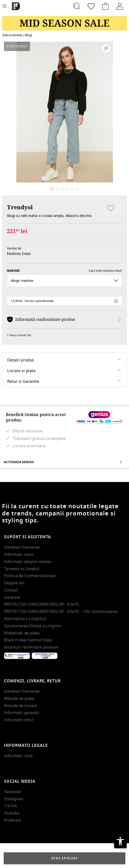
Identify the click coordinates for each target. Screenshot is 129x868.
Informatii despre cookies (28, 562)
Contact (11, 590)
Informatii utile (18, 756)
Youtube (12, 813)
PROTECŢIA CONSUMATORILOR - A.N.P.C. (42, 604)
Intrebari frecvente (22, 547)
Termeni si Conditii (22, 569)
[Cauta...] (77, 6)
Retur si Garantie (23, 381)
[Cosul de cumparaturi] (105, 6)
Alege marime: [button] (64, 281)
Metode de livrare (20, 706)
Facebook (13, 792)
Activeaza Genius (64, 462)
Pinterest (13, 820)
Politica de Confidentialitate (30, 576)
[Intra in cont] (120, 6)
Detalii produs (21, 360)
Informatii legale (26, 746)
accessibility (120, 841)
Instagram (14, 799)
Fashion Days (19, 253)
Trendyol (20, 207)
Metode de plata (19, 698)
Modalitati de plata (22, 633)
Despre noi (14, 583)
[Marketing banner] (64, 21)
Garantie (12, 597)
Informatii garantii (21, 713)
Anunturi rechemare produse (31, 647)
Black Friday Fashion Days (28, 640)
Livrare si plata (21, 371)
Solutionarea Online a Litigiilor (33, 626)
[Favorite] (91, 6)
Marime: (14, 271)
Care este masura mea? (105, 271)
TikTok (11, 806)
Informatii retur (19, 554)
